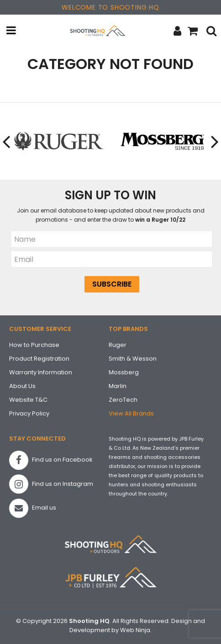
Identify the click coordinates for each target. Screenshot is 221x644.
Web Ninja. (136, 630)
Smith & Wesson (133, 359)
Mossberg (124, 372)
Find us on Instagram (51, 484)
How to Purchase (34, 345)
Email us (33, 508)
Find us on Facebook (51, 460)
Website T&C (28, 400)
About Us (22, 386)
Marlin (118, 386)
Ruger (118, 345)
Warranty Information (41, 372)
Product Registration (39, 359)
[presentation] (7, 141)
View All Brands (131, 413)
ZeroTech (123, 400)
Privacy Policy (29, 413)
